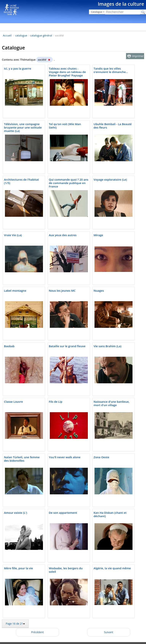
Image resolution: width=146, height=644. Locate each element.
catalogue (21, 35)
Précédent (38, 632)
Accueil (7, 35)
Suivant (109, 632)
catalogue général (41, 35)
